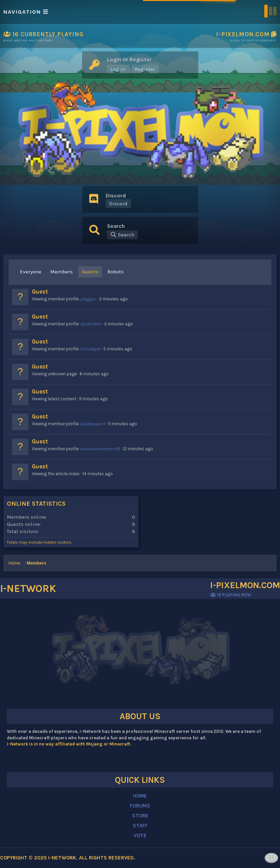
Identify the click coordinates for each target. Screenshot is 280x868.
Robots (116, 272)
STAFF (140, 826)
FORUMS (140, 806)
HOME (140, 796)
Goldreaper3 (93, 424)
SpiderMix (91, 324)
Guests (90, 272)
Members (62, 272)
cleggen (88, 299)
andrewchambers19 (100, 449)
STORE (140, 816)
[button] (140, 12)
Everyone (31, 272)
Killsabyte (90, 349)
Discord (118, 204)
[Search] (122, 235)
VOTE (140, 835)
